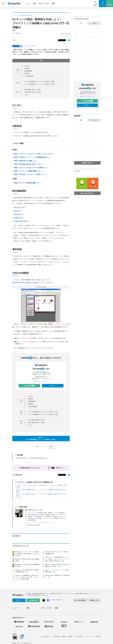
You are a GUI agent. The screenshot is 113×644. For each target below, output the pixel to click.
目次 (54, 61)
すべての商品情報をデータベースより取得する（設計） (40, 82)
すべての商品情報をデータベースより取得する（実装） (40, 84)
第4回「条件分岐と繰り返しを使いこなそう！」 (29, 164)
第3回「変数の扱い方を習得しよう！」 (27, 161)
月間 (94, 23)
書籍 (53, 4)
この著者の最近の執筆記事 (32, 525)
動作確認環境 (28, 71)
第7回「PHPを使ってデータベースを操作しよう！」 (31, 174)
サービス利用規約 (78, 637)
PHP (14, 40)
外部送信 (99, 637)
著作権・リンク (48, 637)
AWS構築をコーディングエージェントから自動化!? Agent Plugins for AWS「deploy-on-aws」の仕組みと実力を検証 (87, 150)
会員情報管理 (57, 637)
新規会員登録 (29, 386)
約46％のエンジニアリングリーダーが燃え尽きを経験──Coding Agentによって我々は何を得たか (27, 554)
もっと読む (18, 498)
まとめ (26, 95)
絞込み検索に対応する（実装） (33, 92)
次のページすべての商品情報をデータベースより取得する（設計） (41, 438)
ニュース (28, 4)
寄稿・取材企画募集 (80, 600)
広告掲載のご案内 (94, 600)
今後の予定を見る (87, 193)
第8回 (47, 256)
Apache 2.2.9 (18, 214)
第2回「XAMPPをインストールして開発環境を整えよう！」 (33, 157)
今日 (81, 23)
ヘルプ (41, 637)
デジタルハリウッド (31, 513)
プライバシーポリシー (89, 637)
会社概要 (70, 637)
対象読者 (27, 68)
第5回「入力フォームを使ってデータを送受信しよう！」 (32, 168)
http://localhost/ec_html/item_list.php (25, 283)
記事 (34, 4)
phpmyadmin (32, 265)
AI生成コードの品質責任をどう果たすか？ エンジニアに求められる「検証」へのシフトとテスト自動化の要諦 (27, 577)
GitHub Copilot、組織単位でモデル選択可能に (88, 75)
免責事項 (64, 637)
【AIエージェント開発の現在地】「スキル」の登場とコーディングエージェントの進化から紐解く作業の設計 (57, 559)
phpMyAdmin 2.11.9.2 (21, 221)
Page (18, 83)
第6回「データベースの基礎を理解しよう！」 (29, 171)
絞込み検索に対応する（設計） (33, 90)
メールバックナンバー (41, 381)
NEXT (52, 446)
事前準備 (27, 74)
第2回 (38, 118)
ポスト (61, 40)
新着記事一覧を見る (87, 163)
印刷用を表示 (17, 475)
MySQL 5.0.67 (19, 218)
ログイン (53, 386)
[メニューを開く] (4, 4)
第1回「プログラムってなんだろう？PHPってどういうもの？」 (34, 154)
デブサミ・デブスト (44, 4)
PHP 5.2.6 (17, 211)
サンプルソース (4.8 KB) (29, 46)
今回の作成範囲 (29, 76)
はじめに (27, 66)
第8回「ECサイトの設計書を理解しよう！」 (28, 183)
